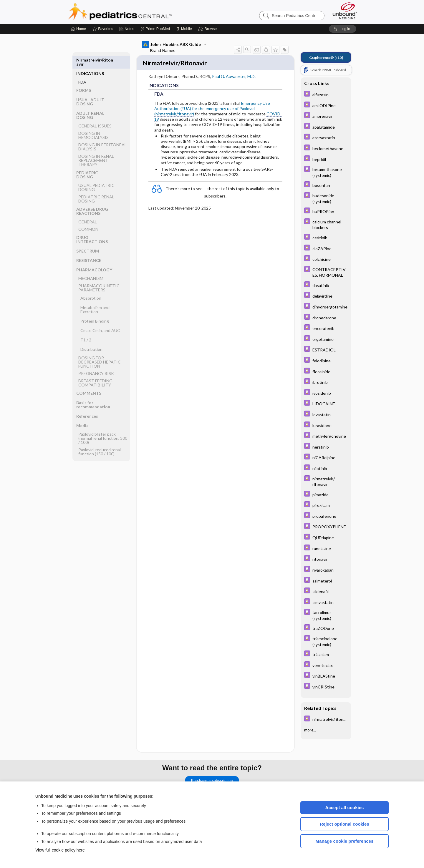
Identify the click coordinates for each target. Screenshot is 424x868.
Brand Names (163, 51)
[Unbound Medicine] (345, 11)
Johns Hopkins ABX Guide (171, 44)
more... (310, 730)
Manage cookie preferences (345, 841)
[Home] (78, 29)
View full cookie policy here (60, 850)
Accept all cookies (345, 808)
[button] (208, 29)
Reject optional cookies (344, 824)
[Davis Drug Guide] (326, 94)
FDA (82, 68)
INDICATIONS (90, 60)
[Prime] (155, 29)
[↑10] (326, 58)
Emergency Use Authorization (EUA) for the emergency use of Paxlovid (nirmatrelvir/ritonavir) (212, 109)
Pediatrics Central (141, 12)
